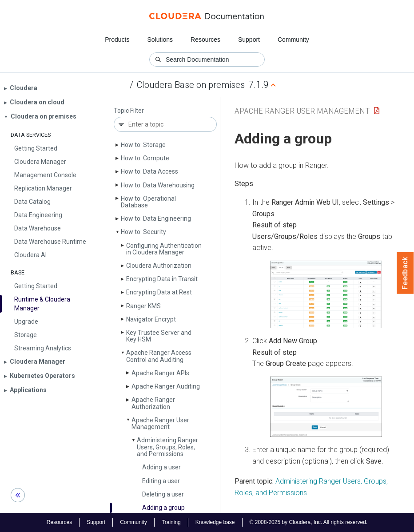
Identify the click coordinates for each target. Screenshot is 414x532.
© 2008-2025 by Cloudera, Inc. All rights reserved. (309, 522)
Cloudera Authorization (159, 266)
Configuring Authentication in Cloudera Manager (164, 249)
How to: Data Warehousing (158, 185)
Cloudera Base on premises (191, 85)
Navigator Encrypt (151, 319)
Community (293, 40)
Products (117, 40)
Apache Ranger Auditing (166, 386)
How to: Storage (143, 145)
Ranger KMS (143, 306)
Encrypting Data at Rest (159, 292)
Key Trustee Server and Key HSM (159, 336)
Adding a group (163, 508)
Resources (205, 40)
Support (249, 40)
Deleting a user (163, 494)
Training (171, 522)
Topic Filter (129, 111)
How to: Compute (145, 158)
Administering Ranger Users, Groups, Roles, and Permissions (167, 447)
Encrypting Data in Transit (162, 279)
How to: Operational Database (148, 202)
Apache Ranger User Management (160, 423)
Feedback (405, 273)
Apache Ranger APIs (160, 373)
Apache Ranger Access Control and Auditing (159, 356)
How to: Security (143, 232)
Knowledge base (215, 522)
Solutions (160, 40)
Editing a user (161, 481)
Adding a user (161, 467)
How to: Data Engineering (156, 218)
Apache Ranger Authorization (153, 403)
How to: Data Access (149, 171)
